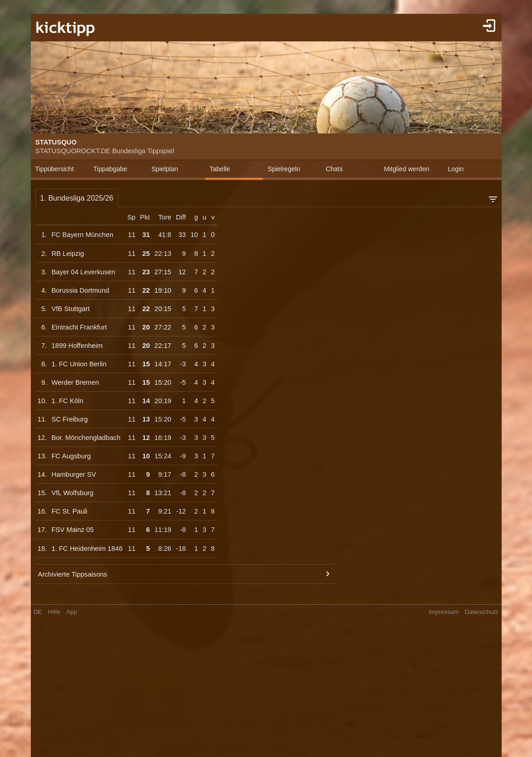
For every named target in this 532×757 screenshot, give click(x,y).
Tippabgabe (110, 169)
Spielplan (165, 169)
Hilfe (54, 612)
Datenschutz (482, 612)
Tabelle (220, 169)
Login (456, 169)
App (72, 612)
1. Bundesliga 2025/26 (77, 198)
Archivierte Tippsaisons (72, 574)
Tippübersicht (54, 169)
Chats (335, 169)
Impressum (443, 612)
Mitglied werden (407, 169)
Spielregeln (284, 169)
